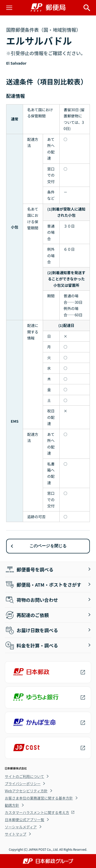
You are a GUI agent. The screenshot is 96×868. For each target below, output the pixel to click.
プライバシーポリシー (23, 784)
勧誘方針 (12, 805)
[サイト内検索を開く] (87, 8)
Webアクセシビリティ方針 (26, 791)
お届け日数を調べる (31, 630)
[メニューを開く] (9, 8)
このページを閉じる (48, 546)
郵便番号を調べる (29, 569)
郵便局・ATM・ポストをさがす (43, 585)
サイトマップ (16, 834)
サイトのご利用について (25, 776)
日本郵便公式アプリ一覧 (25, 820)
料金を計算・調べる (31, 645)
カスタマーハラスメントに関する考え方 (37, 812)
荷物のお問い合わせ (31, 600)
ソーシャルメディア (21, 827)
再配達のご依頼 (27, 615)
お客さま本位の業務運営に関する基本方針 (39, 798)
